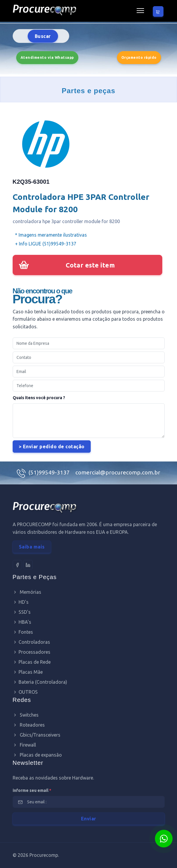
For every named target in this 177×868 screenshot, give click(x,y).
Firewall (24, 745)
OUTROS (25, 692)
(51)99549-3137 (50, 472)
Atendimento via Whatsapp (47, 57)
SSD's (22, 612)
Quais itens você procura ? (39, 398)
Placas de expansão (37, 755)
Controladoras (31, 642)
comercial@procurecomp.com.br (118, 472)
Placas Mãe (28, 672)
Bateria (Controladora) (40, 682)
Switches (26, 715)
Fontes (23, 632)
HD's (21, 602)
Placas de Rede (32, 662)
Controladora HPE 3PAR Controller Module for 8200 (81, 203)
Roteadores (29, 725)
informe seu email (32, 790)
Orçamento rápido (139, 57)
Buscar (43, 36)
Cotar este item (90, 265)
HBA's (22, 622)
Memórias (27, 592)
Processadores (32, 652)
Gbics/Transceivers (37, 735)
